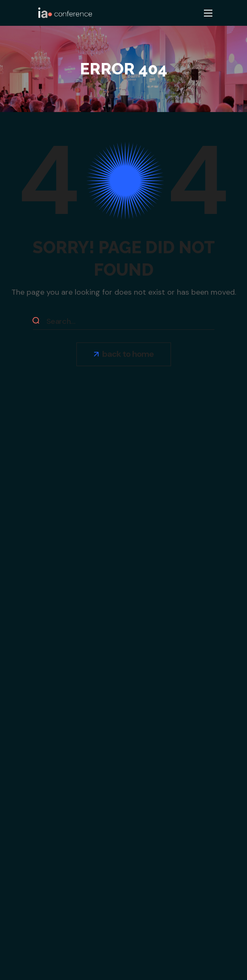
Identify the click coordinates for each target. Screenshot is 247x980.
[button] (124, 354)
